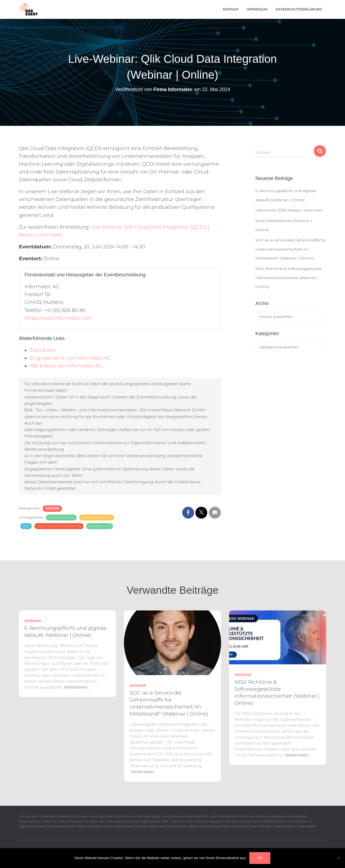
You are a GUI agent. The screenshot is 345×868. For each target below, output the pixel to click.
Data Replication (61, 518)
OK (260, 858)
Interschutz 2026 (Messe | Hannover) (289, 210)
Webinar (52, 508)
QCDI (26, 526)
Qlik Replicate (99, 526)
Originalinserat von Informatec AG (70, 358)
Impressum (257, 9)
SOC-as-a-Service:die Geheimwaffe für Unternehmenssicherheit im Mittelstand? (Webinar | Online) (291, 249)
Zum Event (43, 350)
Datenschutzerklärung (299, 9)
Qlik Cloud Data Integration (59, 526)
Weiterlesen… (77, 687)
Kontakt (231, 9)
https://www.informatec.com (58, 318)
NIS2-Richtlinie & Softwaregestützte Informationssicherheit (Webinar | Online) (289, 278)
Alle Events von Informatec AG (66, 366)
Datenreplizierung (96, 518)
